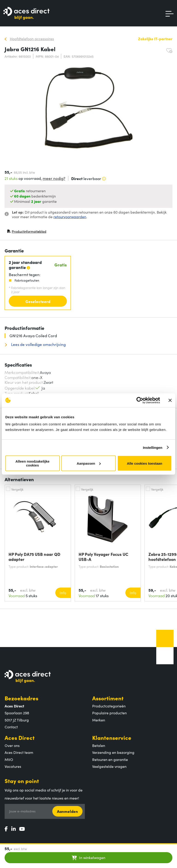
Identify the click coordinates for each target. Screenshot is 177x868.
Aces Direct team (19, 752)
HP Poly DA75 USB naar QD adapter (34, 557)
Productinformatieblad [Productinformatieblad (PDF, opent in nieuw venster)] (27, 232)
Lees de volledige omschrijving (38, 344)
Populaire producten (109, 713)
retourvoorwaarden (70, 217)
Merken (99, 720)
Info (63, 593)
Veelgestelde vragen (109, 766)
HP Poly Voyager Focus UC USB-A (103, 557)
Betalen (99, 745)
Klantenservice (112, 737)
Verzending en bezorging (113, 752)
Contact (11, 727)
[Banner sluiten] (170, 400)
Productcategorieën (109, 706)
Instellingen (153, 447)
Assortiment (108, 698)
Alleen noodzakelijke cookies (32, 463)
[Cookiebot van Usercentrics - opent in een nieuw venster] (140, 400)
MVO (9, 759)
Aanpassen (89, 463)
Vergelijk (17, 489)
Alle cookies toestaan (144, 463)
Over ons (12, 745)
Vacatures (13, 766)
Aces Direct (20, 737)
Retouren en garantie (110, 759)
